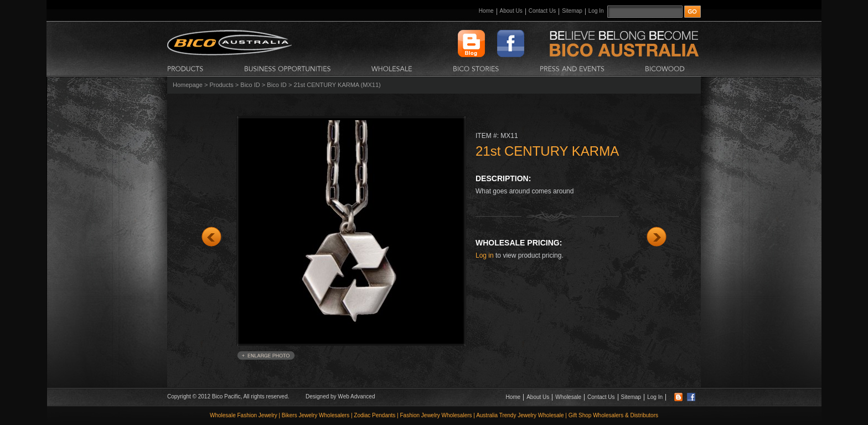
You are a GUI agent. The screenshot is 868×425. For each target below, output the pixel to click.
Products (221, 85)
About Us (511, 11)
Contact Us (542, 11)
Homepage (188, 85)
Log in (485, 255)
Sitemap (572, 11)
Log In (596, 11)
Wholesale (568, 397)
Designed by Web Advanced (340, 396)
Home (486, 11)
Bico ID (250, 85)
